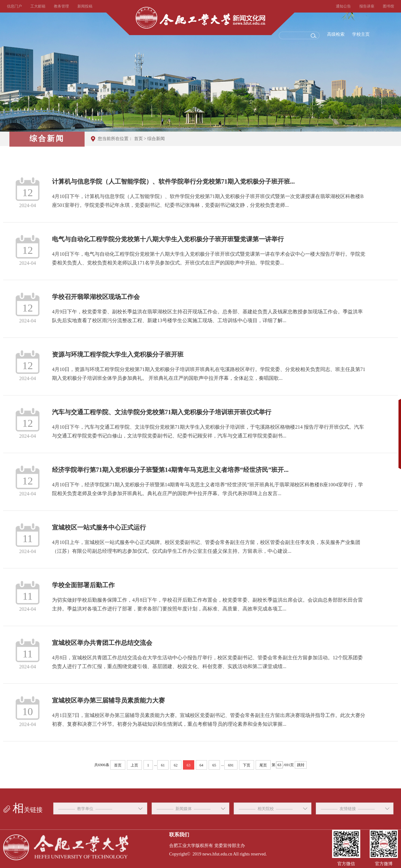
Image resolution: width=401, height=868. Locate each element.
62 (176, 765)
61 (163, 765)
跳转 (301, 765)
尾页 (263, 765)
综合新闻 (156, 139)
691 (231, 765)
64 (201, 765)
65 (214, 765)
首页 (138, 139)
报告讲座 (367, 6)
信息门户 (14, 6)
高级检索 (336, 34)
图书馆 (388, 6)
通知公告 (343, 6)
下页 (247, 765)
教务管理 (61, 6)
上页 (134, 765)
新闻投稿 (85, 6)
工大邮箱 (38, 6)
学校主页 (361, 34)
